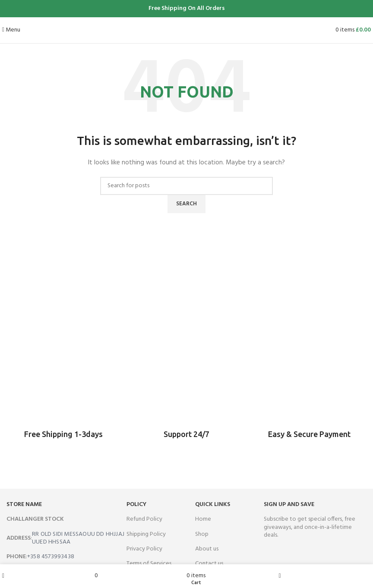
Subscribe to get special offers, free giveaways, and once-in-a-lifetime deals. (310, 527)
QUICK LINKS (213, 505)
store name (24, 505)
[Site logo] (187, 30)
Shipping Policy (146, 534)
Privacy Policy (144, 549)
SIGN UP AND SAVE (289, 505)
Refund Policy (144, 519)
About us (207, 549)
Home (203, 519)
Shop (202, 534)
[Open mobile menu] (11, 30)
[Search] (186, 186)
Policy (136, 505)
